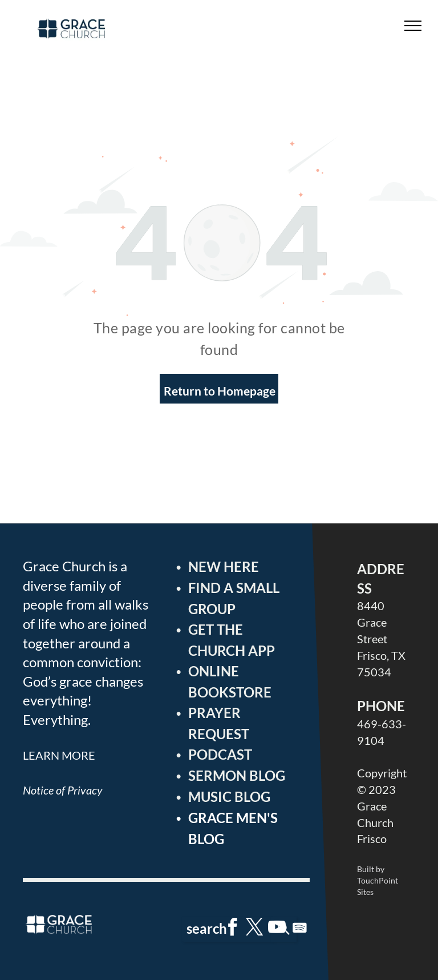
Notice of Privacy (63, 790)
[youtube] (277, 929)
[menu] (413, 26)
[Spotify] (299, 929)
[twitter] (255, 929)
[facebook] (233, 929)
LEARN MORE (59, 755)
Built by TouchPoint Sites (378, 880)
